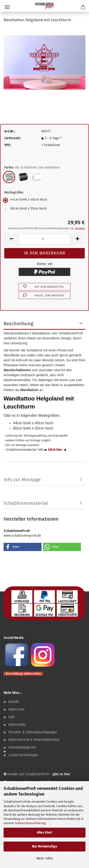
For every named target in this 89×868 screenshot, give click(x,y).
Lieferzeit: (12, 138)
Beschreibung (18, 324)
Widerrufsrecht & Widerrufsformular (34, 740)
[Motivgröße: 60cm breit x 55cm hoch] (44, 209)
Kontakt (13, 702)
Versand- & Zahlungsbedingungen (33, 732)
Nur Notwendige (45, 846)
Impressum (16, 709)
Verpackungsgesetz (22, 747)
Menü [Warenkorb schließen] (7, 7)
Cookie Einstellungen (23, 755)
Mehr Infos (45, 858)
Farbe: (32, 168)
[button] (11, 239)
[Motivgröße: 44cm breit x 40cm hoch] (44, 200)
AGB (11, 717)
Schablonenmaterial (26, 503)
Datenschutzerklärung (30, 823)
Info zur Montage (22, 480)
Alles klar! (44, 832)
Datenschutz (17, 725)
